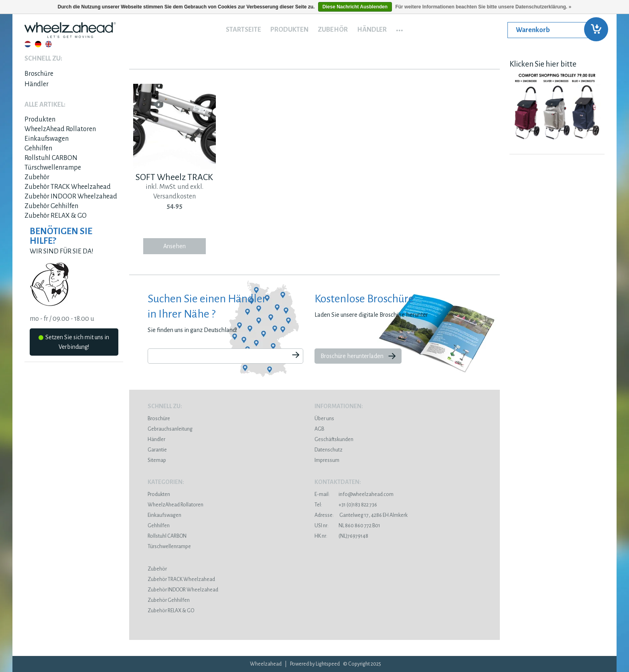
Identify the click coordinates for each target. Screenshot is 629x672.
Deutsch (38, 44)
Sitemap (157, 460)
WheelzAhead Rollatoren (60, 129)
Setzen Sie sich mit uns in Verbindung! (74, 342)
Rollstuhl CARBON (51, 158)
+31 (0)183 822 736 (346, 505)
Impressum (327, 460)
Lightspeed (328, 664)
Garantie (157, 450)
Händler (372, 30)
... (400, 28)
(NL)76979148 (341, 536)
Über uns (324, 419)
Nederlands (28, 44)
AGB (319, 429)
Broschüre (39, 74)
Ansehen (174, 246)
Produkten (289, 30)
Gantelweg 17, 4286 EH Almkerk (361, 515)
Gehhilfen (38, 148)
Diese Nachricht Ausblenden (355, 7)
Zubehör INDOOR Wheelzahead (71, 196)
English (49, 44)
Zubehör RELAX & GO (56, 216)
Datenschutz (329, 450)
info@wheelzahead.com (366, 494)
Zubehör (333, 30)
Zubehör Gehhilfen (51, 206)
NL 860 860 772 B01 (347, 526)
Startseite (243, 30)
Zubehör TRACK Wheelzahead (68, 187)
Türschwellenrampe (53, 168)
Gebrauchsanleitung (170, 429)
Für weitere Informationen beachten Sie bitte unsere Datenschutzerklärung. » (483, 7)
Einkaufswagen (47, 139)
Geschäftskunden (334, 439)
